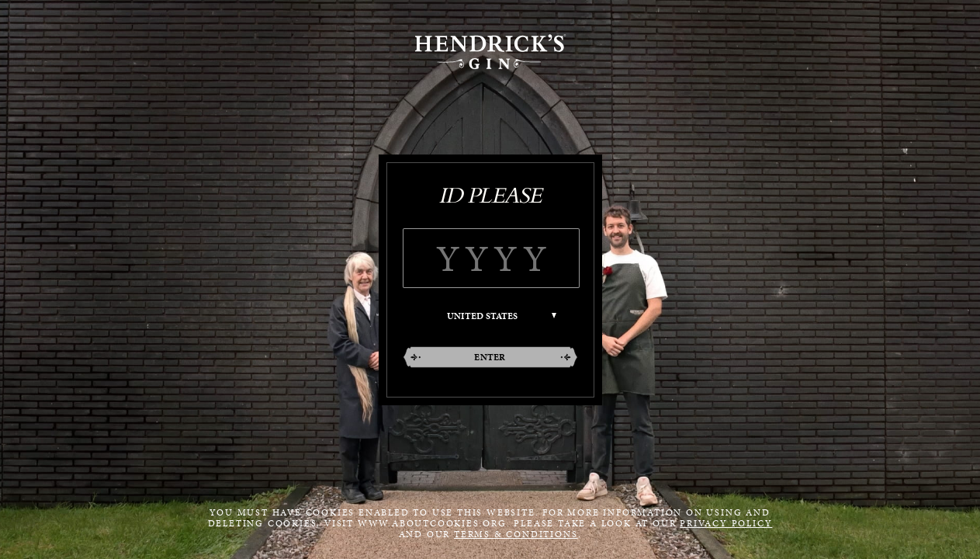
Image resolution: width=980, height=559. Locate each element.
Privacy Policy (726, 523)
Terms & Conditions (516, 534)
